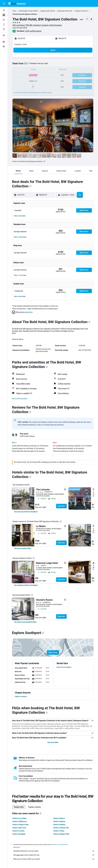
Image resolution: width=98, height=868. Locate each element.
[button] (4, 3)
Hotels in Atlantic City (61, 828)
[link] (26, 512)
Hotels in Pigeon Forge (21, 825)
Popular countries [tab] (35, 807)
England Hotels (45, 11)
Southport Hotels (80, 11)
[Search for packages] (4, 24)
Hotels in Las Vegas (19, 818)
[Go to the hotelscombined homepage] (17, 3)
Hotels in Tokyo (59, 831)
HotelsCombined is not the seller (54, 851)
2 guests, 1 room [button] (21, 44)
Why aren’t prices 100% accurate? (54, 859)
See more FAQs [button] (53, 742)
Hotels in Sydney (59, 821)
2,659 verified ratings (33, 31)
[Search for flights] (4, 10)
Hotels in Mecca (59, 818)
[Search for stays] (4, 15)
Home (14, 11)
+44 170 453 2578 (20, 28)
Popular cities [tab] (19, 807)
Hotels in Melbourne (20, 821)
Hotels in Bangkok (19, 834)
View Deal (61, 506)
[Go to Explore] (4, 29)
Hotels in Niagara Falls (61, 834)
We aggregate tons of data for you (54, 855)
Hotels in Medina (59, 825)
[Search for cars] (4, 20)
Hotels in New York (19, 828)
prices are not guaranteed (60, 844)
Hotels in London (18, 831)
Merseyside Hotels (63, 11)
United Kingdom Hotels (26, 11)
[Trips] (4, 35)
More (14, 333)
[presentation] (44, 161)
